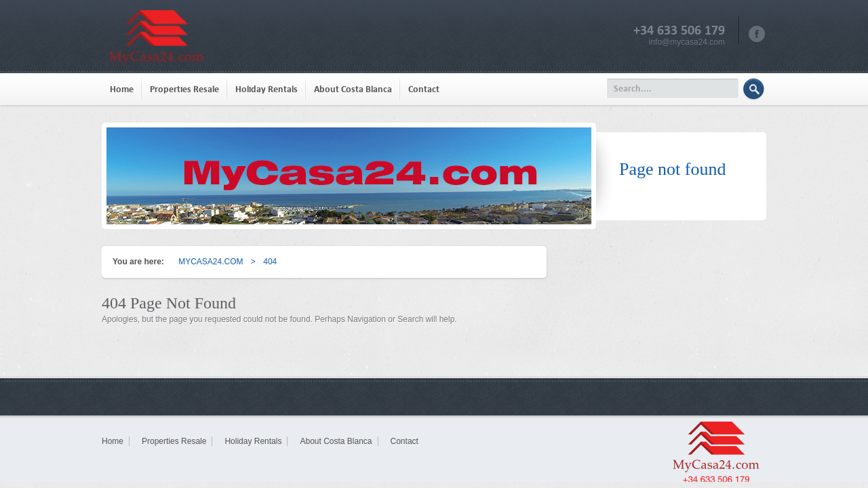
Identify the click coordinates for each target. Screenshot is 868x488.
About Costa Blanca (353, 89)
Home (122, 89)
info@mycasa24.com (687, 42)
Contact (424, 89)
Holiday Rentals (267, 89)
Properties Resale (184, 89)
